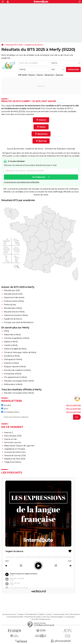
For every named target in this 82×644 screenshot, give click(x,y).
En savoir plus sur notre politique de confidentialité (22, 182)
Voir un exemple (73, 405)
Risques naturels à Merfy (15, 367)
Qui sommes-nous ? (10, 614)
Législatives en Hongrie (15, 449)
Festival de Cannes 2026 (15, 456)
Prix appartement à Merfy (15, 377)
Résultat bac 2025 (12, 290)
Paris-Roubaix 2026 (13, 436)
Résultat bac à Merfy (13, 308)
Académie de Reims (34, 45)
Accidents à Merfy (12, 356)
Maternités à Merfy (12, 335)
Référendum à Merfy (13, 384)
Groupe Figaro (70, 617)
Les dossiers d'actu (10, 412)
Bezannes (49, 75)
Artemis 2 (9, 433)
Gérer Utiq (46, 617)
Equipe (21, 614)
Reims (40, 75)
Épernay (60, 75)
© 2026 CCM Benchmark (41, 619)
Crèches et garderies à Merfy (17, 338)
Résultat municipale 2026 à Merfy (19, 381)
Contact (49, 614)
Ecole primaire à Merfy (14, 301)
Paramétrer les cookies (33, 617)
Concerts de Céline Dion (15, 452)
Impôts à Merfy (11, 345)
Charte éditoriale (31, 614)
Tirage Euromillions (13, 462)
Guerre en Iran (11, 439)
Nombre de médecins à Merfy (17, 370)
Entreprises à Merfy (13, 374)
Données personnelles (15, 617)
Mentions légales (57, 617)
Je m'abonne (39, 177)
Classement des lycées (14, 297)
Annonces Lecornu (13, 442)
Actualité (6, 405)
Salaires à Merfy (11, 342)
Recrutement (75, 614)
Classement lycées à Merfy (16, 315)
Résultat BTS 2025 (14, 45)
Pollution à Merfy (11, 363)
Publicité (41, 614)
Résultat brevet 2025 (13, 294)
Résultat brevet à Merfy (14, 312)
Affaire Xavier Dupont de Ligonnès (19, 446)
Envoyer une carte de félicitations (19, 322)
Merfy (6, 331)
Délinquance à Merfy (13, 359)
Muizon (32, 75)
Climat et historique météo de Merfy (20, 352)
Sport (5, 409)
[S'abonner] (41, 417)
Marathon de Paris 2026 (15, 459)
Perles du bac (10, 305)
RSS (67, 614)
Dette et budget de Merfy (15, 349)
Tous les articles (59, 614)
